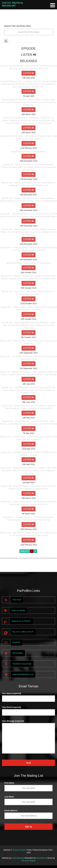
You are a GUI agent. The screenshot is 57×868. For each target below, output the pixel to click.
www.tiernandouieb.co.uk (23, 674)
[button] (6, 41)
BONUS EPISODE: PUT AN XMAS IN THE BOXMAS (29, 263)
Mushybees (41, 858)
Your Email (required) (11, 707)
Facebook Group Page (22, 664)
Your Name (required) (12, 693)
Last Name (9, 797)
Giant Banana (18, 858)
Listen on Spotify (18, 610)
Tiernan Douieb (19, 850)
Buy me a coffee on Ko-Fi (23, 632)
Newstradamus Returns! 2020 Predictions (28, 152)
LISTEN (28, 73)
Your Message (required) (13, 721)
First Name (9, 783)
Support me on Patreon (21, 621)
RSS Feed (17, 600)
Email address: (11, 811)
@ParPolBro (18, 653)
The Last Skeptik (28, 861)
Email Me (16, 642)
